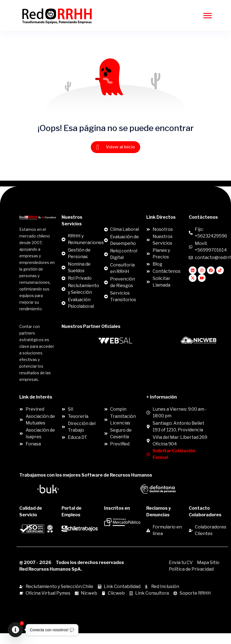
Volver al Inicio (115, 147)
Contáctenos (203, 217)
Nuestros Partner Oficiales (91, 326)
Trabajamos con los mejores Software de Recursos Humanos (86, 475)
